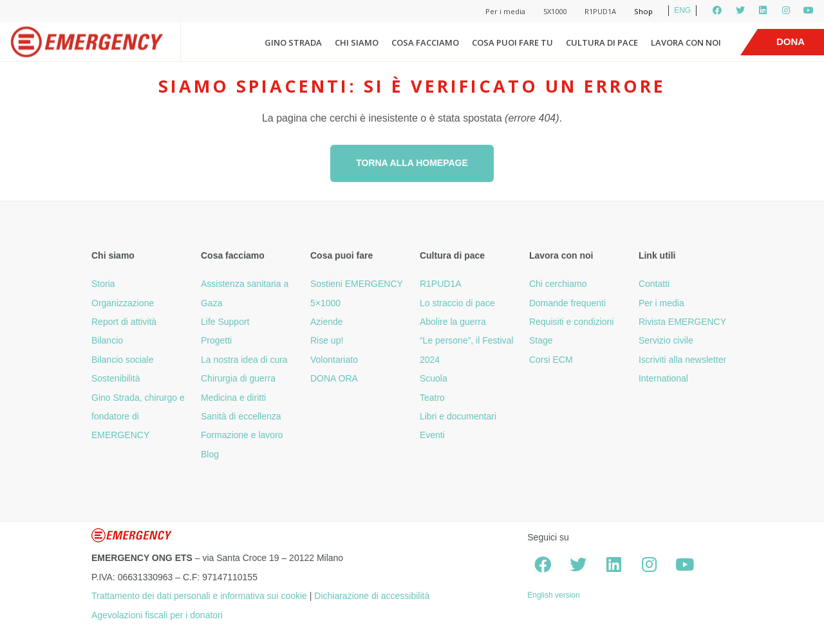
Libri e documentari (458, 416)
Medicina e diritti (233, 398)
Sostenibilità (116, 378)
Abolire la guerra (453, 322)
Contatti (654, 284)
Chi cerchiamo (558, 284)
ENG (682, 10)
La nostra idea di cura (244, 360)
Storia (103, 284)
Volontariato (334, 360)
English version (553, 595)
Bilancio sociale (123, 360)
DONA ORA (334, 378)
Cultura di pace (602, 42)
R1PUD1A (600, 11)
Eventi (432, 435)
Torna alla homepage (412, 163)
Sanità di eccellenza (241, 416)
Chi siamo (357, 42)
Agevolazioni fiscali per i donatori (157, 615)
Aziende (327, 322)
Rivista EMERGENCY (682, 322)
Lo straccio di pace (457, 303)
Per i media (505, 11)
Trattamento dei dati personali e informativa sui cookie (199, 596)
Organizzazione (123, 303)
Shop (643, 11)
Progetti (216, 340)
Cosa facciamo (425, 42)
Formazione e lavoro (242, 435)
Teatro (432, 398)
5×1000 (325, 303)
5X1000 (555, 11)
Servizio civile (666, 340)
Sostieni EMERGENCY (357, 284)
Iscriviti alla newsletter (682, 360)
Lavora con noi (686, 42)
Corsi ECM (551, 360)
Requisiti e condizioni (572, 322)
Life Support (225, 322)
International (663, 378)
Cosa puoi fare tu (512, 42)
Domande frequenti (567, 303)
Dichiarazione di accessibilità (372, 596)
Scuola (434, 378)
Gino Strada (293, 42)
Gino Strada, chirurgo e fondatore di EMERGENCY (138, 417)
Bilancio (107, 340)
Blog (210, 454)
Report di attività (124, 322)
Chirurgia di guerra (238, 378)
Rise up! (327, 340)
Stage (541, 340)
